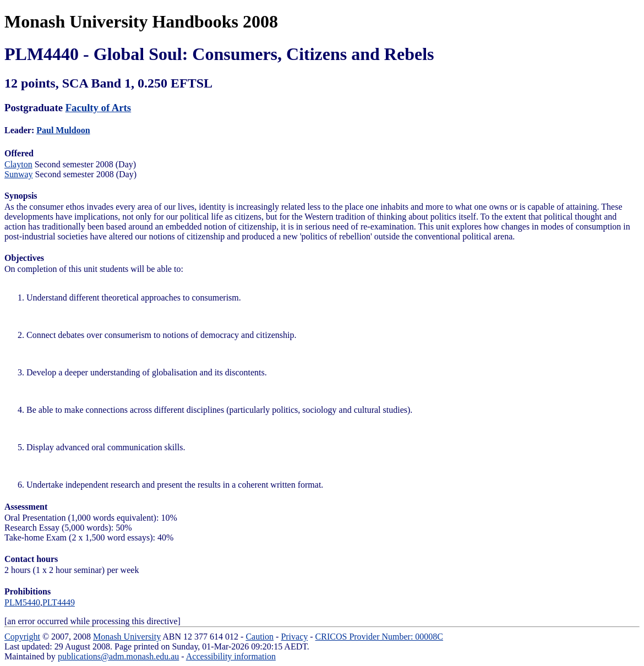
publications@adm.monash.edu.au (118, 656)
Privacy (294, 637)
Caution (260, 637)
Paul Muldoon (63, 130)
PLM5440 (22, 602)
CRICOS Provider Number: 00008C (379, 637)
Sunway (19, 174)
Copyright (22, 637)
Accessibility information (231, 656)
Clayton (18, 164)
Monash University (127, 637)
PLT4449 (59, 602)
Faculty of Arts (98, 108)
